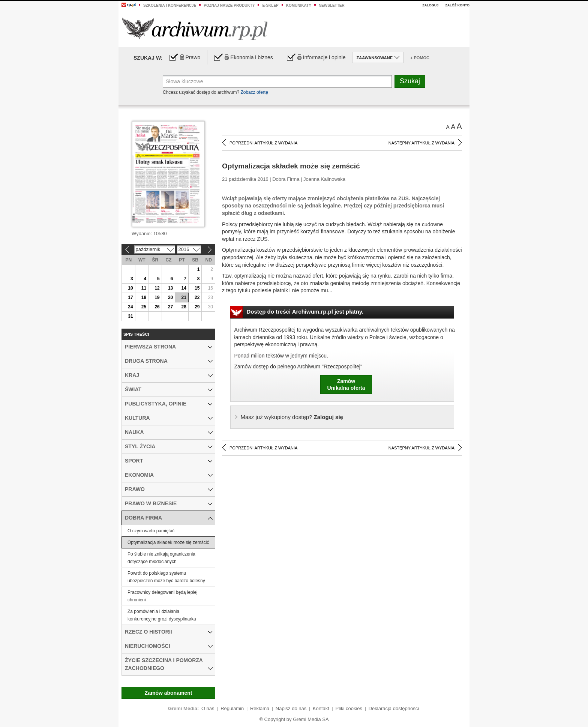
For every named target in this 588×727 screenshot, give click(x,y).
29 (197, 307)
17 (130, 297)
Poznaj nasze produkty (229, 5)
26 (157, 307)
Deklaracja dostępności (394, 708)
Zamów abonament (169, 693)
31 (130, 316)
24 (130, 307)
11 (144, 288)
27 (170, 307)
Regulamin (232, 708)
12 (157, 288)
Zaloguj (430, 5)
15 (197, 288)
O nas (208, 708)
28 (184, 307)
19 (157, 297)
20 (170, 297)
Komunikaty (299, 5)
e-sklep (270, 5)
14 (184, 288)
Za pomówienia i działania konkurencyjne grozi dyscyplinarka (162, 615)
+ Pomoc (420, 58)
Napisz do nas (291, 708)
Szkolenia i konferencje (170, 5)
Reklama (260, 708)
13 (170, 288)
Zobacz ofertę (254, 92)
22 (197, 297)
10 (130, 288)
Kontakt (321, 708)
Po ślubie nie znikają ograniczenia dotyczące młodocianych (161, 558)
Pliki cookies (349, 708)
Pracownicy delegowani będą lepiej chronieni (163, 596)
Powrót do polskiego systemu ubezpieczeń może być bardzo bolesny (166, 577)
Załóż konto (457, 5)
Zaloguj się (292, 417)
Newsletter (332, 5)
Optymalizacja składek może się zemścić (168, 542)
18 (144, 297)
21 (184, 297)
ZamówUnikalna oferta (346, 385)
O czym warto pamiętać (151, 531)
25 (144, 307)
